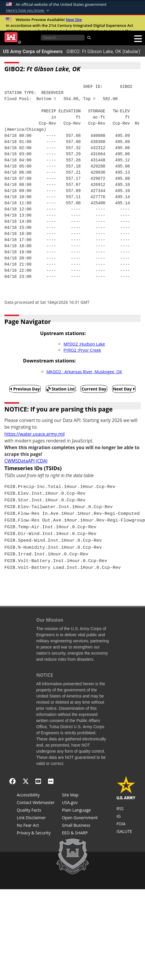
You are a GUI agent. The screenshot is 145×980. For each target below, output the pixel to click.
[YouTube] (38, 781)
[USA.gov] (80, 803)
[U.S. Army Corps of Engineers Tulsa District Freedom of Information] (126, 824)
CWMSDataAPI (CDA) (26, 461)
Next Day (124, 389)
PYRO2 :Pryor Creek (82, 350)
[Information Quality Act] (36, 811)
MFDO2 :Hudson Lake (84, 344)
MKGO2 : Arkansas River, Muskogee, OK (84, 372)
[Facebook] (12, 781)
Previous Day (25, 389)
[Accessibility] (36, 796)
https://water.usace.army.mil (35, 434)
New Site (74, 20)
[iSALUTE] (126, 832)
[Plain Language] (80, 811)
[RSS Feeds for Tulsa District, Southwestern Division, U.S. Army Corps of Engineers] (126, 809)
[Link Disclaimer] (36, 818)
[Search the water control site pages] (63, 38)
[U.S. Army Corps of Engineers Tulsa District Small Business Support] (80, 826)
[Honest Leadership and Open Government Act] (80, 818)
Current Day (94, 389)
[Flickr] (51, 781)
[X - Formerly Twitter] (26, 781)
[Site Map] (80, 796)
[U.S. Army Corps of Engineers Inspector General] (126, 817)
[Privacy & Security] (36, 833)
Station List (61, 389)
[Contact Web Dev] (36, 803)
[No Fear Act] (36, 826)
